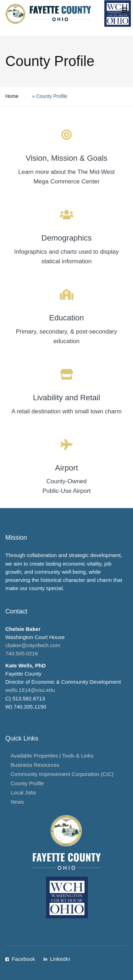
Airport (66, 468)
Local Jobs (23, 792)
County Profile (27, 783)
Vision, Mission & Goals (66, 158)
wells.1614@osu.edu (30, 690)
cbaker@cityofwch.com (33, 645)
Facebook (23, 959)
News (17, 802)
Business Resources (35, 765)
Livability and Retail (67, 398)
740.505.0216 (22, 653)
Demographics (67, 238)
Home (12, 96)
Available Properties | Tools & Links (52, 756)
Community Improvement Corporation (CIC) (62, 774)
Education (67, 318)
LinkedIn (60, 959)
